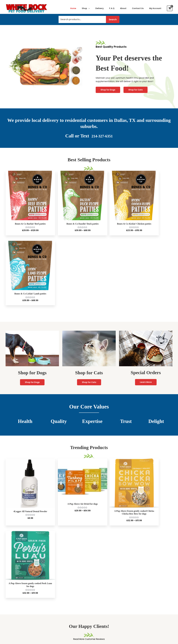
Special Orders (98, 586)
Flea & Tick (13, 621)
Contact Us (97, 582)
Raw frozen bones (17, 610)
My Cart (95, 575)
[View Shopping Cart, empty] (170, 8)
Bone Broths (14, 600)
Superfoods (13, 614)
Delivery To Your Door (144, 579)
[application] (88, 8)
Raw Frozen (13, 571)
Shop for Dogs (108, 90)
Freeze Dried (14, 578)
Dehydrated (14, 582)
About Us (137, 572)
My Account (97, 571)
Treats (11, 603)
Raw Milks (12, 596)
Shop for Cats (137, 90)
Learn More (146, 303)
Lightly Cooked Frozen (19, 575)
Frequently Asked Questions (147, 582)
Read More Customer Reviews (89, 478)
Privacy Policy (140, 586)
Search (113, 20)
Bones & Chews (15, 607)
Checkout (96, 578)
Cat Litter (54, 607)
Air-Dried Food (15, 586)
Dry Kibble (13, 593)
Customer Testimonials (145, 575)
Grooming (12, 625)
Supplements (14, 618)
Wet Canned (14, 589)
